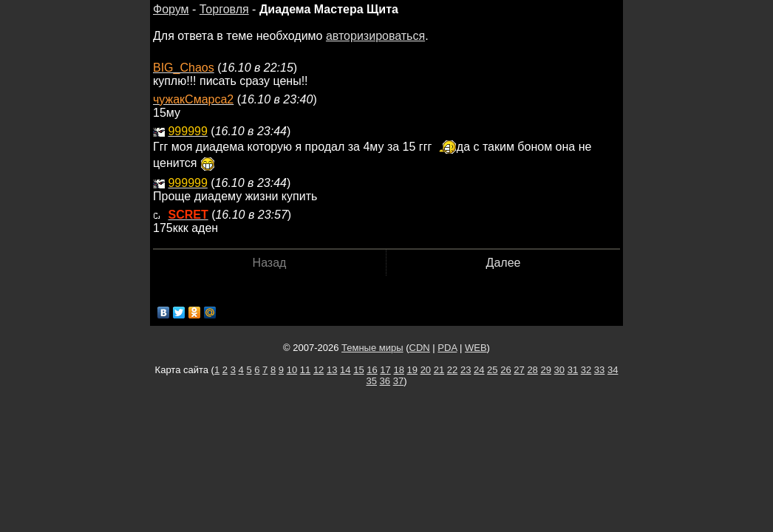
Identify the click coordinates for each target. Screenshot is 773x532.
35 (372, 381)
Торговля (224, 9)
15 (358, 370)
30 (559, 370)
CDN (420, 348)
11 (305, 370)
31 (573, 370)
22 (452, 370)
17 (385, 370)
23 (466, 370)
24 (479, 370)
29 (545, 370)
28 (532, 370)
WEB (476, 348)
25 (492, 370)
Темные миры (372, 348)
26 (505, 370)
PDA (447, 348)
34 (613, 370)
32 (586, 370)
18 (398, 370)
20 (426, 370)
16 (372, 370)
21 (439, 370)
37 (398, 381)
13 (332, 370)
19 (412, 370)
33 (599, 370)
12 (319, 370)
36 (385, 381)
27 (519, 370)
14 (345, 370)
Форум (171, 9)
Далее (504, 263)
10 (292, 370)
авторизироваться (375, 36)
